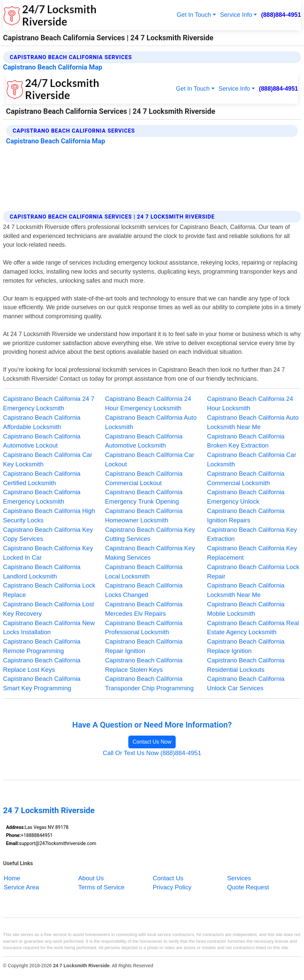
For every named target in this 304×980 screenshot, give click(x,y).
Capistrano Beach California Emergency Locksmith (42, 497)
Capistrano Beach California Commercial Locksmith (246, 478)
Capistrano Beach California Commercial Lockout (144, 478)
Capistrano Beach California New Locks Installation (49, 628)
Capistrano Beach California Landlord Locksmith (42, 572)
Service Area (21, 887)
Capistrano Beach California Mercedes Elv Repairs (144, 609)
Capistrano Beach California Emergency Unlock (246, 497)
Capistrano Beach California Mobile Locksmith (246, 609)
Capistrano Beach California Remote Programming (42, 646)
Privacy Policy (172, 887)
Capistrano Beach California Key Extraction (252, 534)
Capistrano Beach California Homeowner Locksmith (144, 516)
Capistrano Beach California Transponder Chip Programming (149, 683)
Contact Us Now (152, 742)
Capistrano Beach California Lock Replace (49, 590)
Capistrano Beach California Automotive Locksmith (144, 441)
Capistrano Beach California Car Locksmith (252, 459)
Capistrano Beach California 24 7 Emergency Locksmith (49, 403)
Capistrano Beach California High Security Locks (49, 516)
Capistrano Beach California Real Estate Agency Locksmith (253, 628)
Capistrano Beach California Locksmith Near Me (246, 590)
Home (12, 878)
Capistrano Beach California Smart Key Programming (42, 683)
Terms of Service (101, 887)
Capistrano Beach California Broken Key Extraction (246, 441)
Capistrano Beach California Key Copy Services (48, 534)
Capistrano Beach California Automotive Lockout (42, 441)
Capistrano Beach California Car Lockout (150, 459)
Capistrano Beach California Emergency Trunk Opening (144, 497)
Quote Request (248, 887)
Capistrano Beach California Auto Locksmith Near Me (253, 422)
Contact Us (168, 878)
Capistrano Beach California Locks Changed (144, 590)
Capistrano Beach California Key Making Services (150, 553)
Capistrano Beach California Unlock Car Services (246, 683)
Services (239, 878)
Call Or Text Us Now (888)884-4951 (152, 753)
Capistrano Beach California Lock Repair (253, 572)
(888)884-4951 (281, 15)
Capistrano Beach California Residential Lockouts (246, 665)
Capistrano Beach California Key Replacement (252, 553)
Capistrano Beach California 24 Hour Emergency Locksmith (148, 403)
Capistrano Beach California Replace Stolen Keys (144, 665)
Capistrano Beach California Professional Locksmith (144, 628)
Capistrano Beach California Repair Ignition (144, 646)
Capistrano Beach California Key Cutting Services (150, 534)
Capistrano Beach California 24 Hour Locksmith (250, 403)
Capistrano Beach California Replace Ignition (246, 646)
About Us (91, 878)
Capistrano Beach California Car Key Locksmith (48, 459)
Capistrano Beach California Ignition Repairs (246, 516)
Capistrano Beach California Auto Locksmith (151, 422)
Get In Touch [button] (194, 15)
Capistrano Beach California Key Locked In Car (48, 553)
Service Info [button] (236, 15)
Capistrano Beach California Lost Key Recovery (49, 609)
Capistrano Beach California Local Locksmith (144, 572)
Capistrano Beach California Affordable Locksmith (42, 422)
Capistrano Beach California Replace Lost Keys (42, 665)
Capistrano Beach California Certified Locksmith (42, 478)
